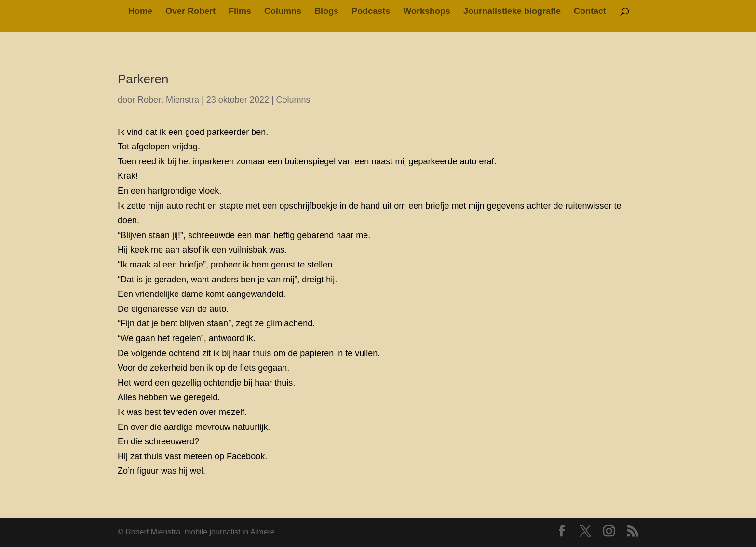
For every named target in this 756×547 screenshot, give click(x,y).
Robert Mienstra (168, 100)
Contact (590, 12)
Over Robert (190, 12)
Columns (283, 12)
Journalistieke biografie (512, 12)
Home (140, 12)
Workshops (427, 12)
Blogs (326, 12)
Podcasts (371, 12)
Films (240, 12)
